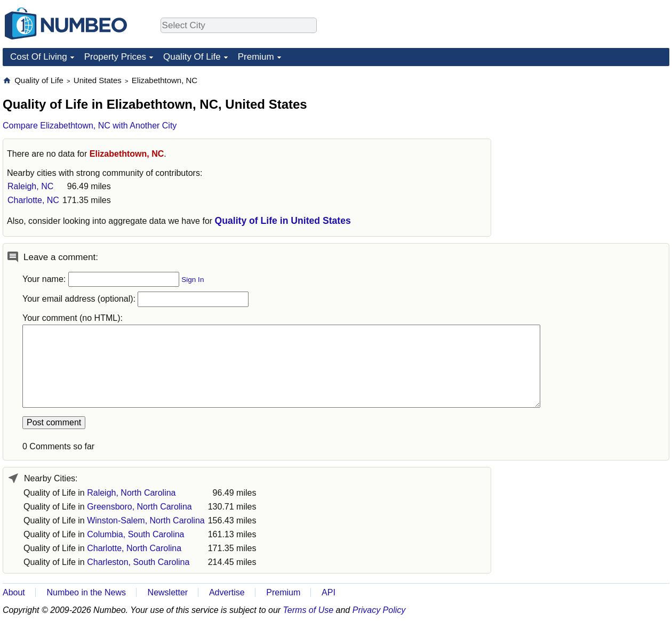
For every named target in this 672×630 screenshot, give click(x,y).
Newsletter (168, 592)
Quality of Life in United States (283, 221)
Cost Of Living (39, 57)
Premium (256, 57)
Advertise (227, 592)
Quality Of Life (192, 57)
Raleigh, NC (30, 186)
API (329, 592)
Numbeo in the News (86, 592)
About (14, 592)
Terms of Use (309, 610)
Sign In (193, 280)
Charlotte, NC (33, 200)
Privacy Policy (379, 610)
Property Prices (115, 57)
